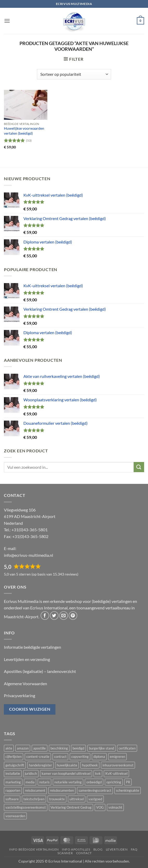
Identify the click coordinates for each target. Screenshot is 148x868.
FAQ (134, 849)
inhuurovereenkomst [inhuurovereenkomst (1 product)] (118, 765)
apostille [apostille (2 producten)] (40, 748)
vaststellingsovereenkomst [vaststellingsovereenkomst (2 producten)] (26, 807)
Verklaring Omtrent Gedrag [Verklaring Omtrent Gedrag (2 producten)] (71, 807)
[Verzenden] (139, 467)
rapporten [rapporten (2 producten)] (13, 790)
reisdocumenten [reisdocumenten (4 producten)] (62, 790)
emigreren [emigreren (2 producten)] (117, 757)
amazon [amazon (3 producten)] (23, 748)
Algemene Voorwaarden (25, 683)
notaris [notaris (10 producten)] (44, 782)
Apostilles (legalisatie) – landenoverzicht (40, 671)
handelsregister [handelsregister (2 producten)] (40, 765)
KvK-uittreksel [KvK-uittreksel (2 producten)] (116, 773)
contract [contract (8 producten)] (60, 757)
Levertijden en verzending (27, 659)
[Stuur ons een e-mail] (64, 616)
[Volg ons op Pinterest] (73, 616)
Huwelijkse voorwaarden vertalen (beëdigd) (24, 131)
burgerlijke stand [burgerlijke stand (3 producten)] (101, 748)
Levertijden (117, 849)
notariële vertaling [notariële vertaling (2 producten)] (68, 782)
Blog (98, 849)
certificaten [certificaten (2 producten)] (127, 748)
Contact (84, 853)
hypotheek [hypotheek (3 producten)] (90, 765)
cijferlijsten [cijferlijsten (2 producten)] (14, 757)
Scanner (65, 853)
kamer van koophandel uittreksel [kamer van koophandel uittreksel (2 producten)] (66, 773)
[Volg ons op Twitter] (54, 616)
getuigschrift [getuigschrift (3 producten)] (15, 765)
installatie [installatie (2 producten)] (13, 773)
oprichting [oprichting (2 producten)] (114, 782)
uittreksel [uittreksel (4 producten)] (77, 799)
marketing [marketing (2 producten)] (13, 782)
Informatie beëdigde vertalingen (33, 647)
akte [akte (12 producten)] (9, 748)
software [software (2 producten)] (12, 799)
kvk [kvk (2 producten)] (98, 773)
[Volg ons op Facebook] (45, 616)
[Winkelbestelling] (74, 74)
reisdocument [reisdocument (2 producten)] (35, 790)
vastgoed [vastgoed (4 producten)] (95, 799)
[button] (7, 21)
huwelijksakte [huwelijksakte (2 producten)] (67, 765)
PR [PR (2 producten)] (128, 782)
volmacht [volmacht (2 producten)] (115, 807)
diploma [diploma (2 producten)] (99, 757)
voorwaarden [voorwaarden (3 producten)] (15, 816)
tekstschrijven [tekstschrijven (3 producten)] (34, 799)
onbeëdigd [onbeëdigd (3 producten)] (94, 782)
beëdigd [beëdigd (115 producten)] (78, 748)
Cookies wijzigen (30, 709)
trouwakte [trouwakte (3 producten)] (57, 799)
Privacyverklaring (20, 695)
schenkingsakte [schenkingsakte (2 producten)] (128, 790)
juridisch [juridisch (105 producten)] (31, 773)
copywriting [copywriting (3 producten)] (80, 757)
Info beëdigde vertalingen (34, 849)
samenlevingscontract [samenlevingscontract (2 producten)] (95, 790)
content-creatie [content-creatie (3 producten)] (38, 757)
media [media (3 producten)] (30, 782)
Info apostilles (76, 849)
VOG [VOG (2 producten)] (100, 807)
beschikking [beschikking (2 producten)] (59, 748)
